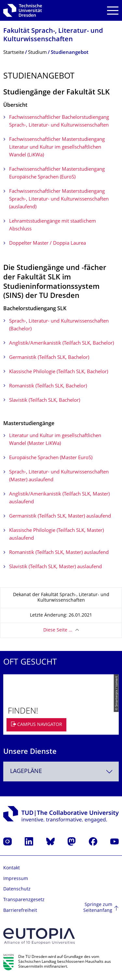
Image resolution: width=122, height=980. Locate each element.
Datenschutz (17, 889)
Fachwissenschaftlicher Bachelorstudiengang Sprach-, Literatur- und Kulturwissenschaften (59, 122)
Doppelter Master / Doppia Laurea (47, 244)
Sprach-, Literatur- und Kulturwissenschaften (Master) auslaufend (59, 476)
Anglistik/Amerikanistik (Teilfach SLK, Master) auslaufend (59, 498)
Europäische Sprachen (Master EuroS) (51, 458)
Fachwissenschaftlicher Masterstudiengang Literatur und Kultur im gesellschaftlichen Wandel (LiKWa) (57, 147)
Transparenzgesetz (24, 900)
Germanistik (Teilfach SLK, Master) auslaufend (60, 516)
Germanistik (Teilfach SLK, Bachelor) (49, 358)
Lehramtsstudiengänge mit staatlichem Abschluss (53, 225)
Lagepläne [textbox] (26, 772)
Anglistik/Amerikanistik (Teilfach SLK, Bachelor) (61, 343)
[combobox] (61, 772)
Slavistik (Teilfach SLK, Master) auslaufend (55, 567)
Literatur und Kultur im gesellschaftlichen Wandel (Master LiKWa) (55, 440)
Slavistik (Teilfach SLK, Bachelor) (45, 401)
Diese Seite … (58, 630)
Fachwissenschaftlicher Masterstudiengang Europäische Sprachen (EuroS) (57, 173)
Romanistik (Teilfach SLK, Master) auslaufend (59, 553)
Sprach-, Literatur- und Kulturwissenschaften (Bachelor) (59, 325)
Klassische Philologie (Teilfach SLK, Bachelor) (59, 372)
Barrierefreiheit (20, 911)
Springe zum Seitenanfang (98, 908)
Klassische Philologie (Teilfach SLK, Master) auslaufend (56, 535)
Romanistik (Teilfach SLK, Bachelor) (48, 386)
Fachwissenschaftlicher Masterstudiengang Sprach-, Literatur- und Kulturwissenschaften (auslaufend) (59, 199)
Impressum (16, 879)
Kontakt (12, 868)
